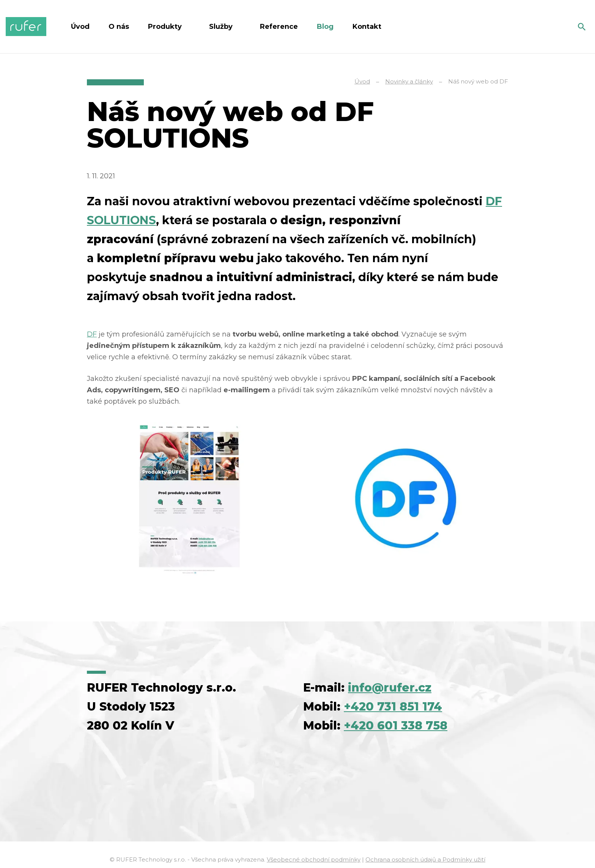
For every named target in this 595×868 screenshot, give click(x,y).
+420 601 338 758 (396, 726)
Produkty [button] (166, 27)
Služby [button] (222, 27)
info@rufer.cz (390, 688)
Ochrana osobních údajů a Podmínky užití (425, 859)
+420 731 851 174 (393, 707)
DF (92, 334)
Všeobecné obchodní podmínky (314, 859)
